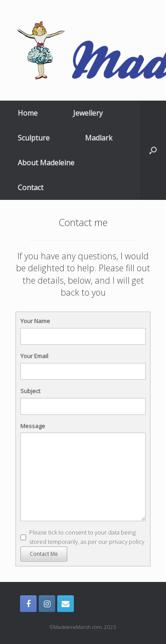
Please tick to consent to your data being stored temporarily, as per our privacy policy (87, 537)
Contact (31, 187)
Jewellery (88, 113)
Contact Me (44, 554)
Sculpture (34, 138)
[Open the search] (153, 150)
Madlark (99, 138)
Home (28, 113)
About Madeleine (46, 163)
